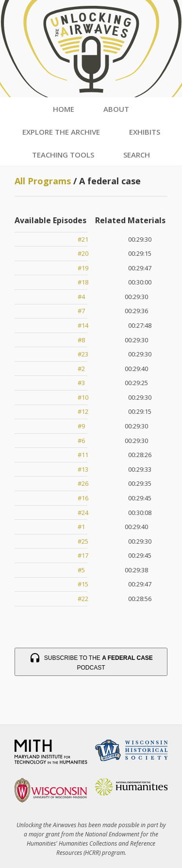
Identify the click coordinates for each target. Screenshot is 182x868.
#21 (83, 239)
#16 (83, 498)
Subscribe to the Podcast (91, 662)
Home (64, 109)
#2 (81, 369)
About (116, 109)
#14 (83, 325)
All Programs (43, 181)
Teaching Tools (63, 155)
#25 (83, 541)
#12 (83, 411)
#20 (83, 253)
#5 (81, 570)
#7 (81, 311)
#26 (83, 483)
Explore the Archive (61, 132)
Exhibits (145, 132)
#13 (83, 469)
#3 (81, 383)
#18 (83, 282)
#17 (83, 555)
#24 (83, 513)
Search (137, 155)
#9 (81, 426)
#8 (81, 340)
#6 (81, 441)
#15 (83, 584)
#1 (81, 527)
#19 (83, 268)
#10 (83, 397)
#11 (83, 455)
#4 (81, 297)
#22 (83, 599)
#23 (83, 354)
